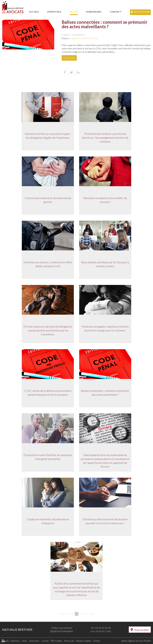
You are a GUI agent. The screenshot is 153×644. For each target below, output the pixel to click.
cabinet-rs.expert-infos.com (85, 38)
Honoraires (94, 12)
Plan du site (69, 641)
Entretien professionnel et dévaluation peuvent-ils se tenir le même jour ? (106, 522)
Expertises (54, 12)
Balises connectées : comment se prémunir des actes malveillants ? (106, 393)
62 (63, 614)
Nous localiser (142, 630)
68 (91, 614)
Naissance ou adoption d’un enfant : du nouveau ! (106, 201)
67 (86, 614)
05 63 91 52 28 (103, 628)
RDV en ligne (142, 12)
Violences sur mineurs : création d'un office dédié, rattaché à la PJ (47, 265)
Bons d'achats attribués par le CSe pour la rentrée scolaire (106, 265)
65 (77, 614)
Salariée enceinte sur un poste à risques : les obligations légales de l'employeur (47, 136)
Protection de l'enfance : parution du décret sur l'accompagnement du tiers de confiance (106, 138)
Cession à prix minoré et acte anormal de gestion (47, 201)
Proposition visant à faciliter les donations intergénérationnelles (47, 458)
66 (81, 614)
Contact (116, 12)
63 (68, 614)
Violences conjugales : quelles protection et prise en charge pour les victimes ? (106, 329)
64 (72, 614)
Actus (74, 12)
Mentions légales (84, 641)
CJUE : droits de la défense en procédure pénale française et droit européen (47, 393)
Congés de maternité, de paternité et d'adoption (47, 522)
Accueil (34, 12)
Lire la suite (69, 58)
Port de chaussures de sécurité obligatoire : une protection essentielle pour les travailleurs (47, 331)
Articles (97, 641)
